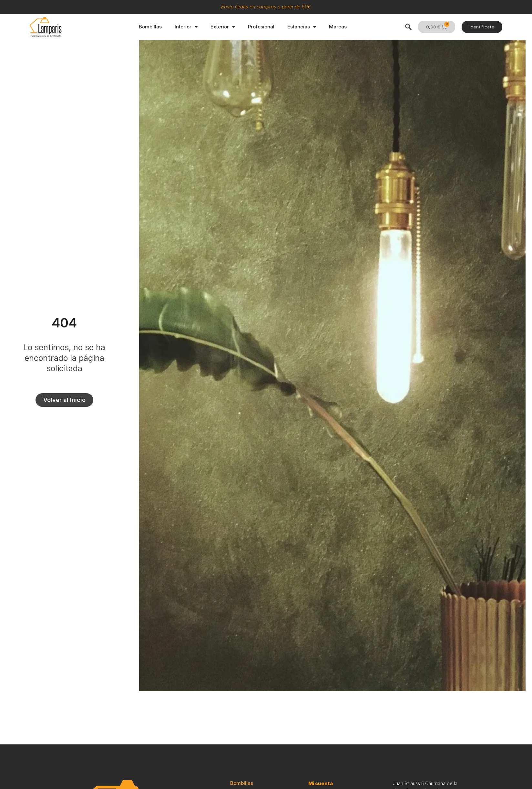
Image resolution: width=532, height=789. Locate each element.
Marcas (338, 27)
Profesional (261, 27)
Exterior (223, 27)
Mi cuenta (321, 783)
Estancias (302, 27)
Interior (186, 27)
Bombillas (150, 27)
